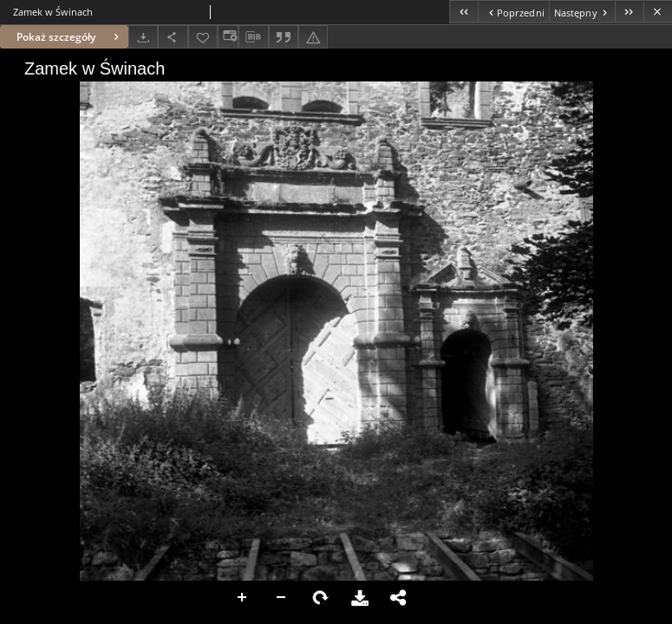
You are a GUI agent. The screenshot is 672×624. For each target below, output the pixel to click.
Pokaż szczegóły (70, 37)
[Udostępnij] (173, 37)
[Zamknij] (658, 12)
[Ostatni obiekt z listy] (629, 12)
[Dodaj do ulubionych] (203, 37)
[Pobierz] (143, 37)
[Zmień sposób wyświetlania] (228, 37)
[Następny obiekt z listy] (582, 12)
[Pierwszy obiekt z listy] (463, 12)
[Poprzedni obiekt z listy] (513, 12)
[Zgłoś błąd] (313, 37)
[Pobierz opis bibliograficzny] (253, 37)
